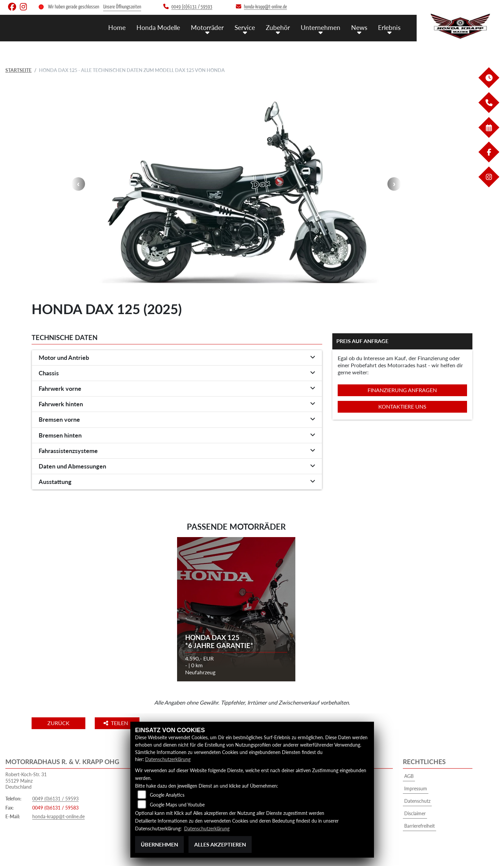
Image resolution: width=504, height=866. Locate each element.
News (359, 27)
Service (245, 27)
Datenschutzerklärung (168, 760)
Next (394, 184)
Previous (78, 184)
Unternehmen (321, 27)
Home (117, 27)
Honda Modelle (158, 27)
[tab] (177, 358)
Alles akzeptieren (220, 844)
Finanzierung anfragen (402, 390)
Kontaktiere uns (402, 406)
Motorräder (207, 27)
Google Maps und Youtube (177, 805)
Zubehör (278, 27)
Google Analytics (167, 795)
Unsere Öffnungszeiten (122, 7)
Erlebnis (389, 27)
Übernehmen (159, 844)
